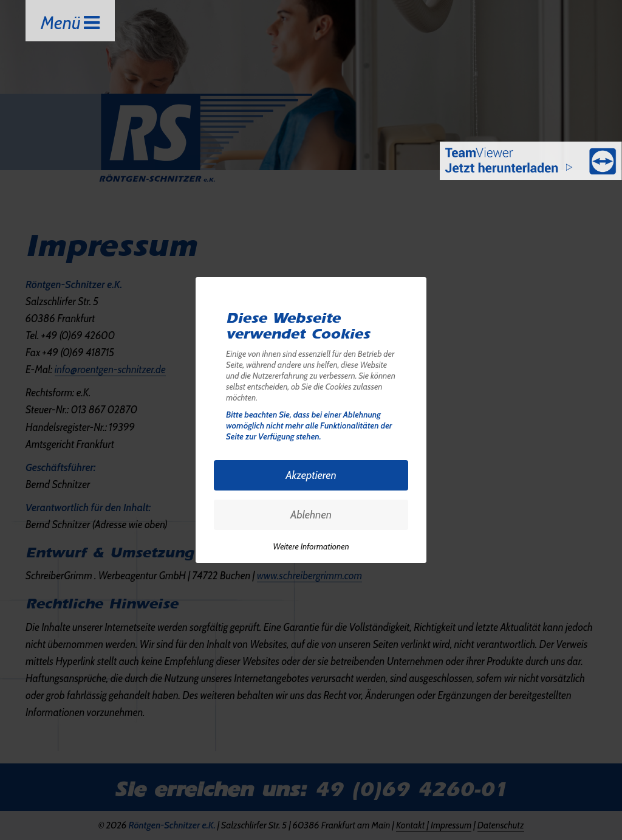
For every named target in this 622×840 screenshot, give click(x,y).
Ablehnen (311, 515)
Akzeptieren (311, 475)
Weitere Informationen (311, 546)
